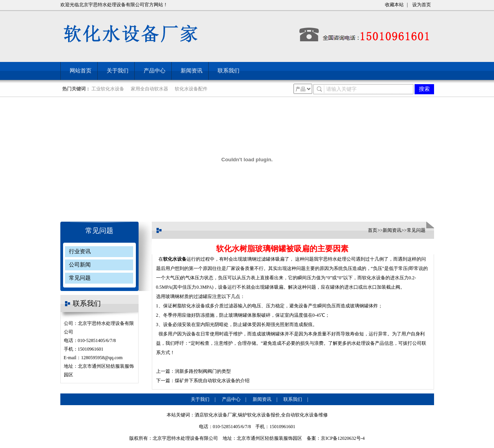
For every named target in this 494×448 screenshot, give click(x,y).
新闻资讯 (192, 71)
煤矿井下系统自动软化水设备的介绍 (212, 381)
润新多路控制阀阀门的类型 (203, 371)
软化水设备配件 (191, 89)
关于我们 (118, 71)
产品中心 (155, 71)
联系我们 (229, 71)
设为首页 (422, 5)
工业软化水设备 (108, 89)
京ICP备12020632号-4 (343, 438)
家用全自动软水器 (149, 89)
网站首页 (81, 71)
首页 (373, 230)
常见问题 (99, 231)
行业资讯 (80, 251)
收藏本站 (394, 5)
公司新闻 (80, 265)
